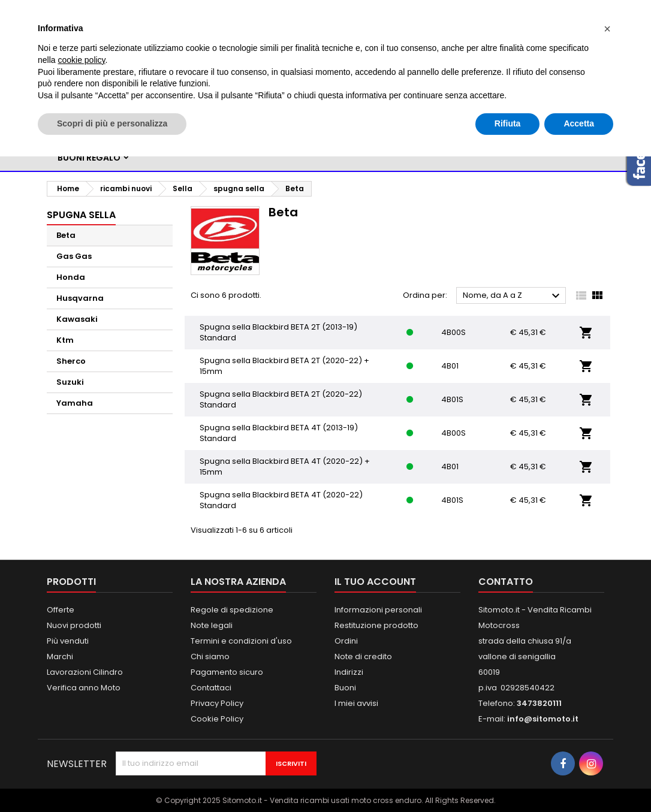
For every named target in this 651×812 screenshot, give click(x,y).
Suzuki (70, 382)
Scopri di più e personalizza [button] (112, 123)
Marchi (60, 656)
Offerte (61, 610)
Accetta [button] (579, 123)
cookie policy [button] (81, 60)
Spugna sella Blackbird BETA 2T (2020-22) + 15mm (284, 366)
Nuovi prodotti (74, 625)
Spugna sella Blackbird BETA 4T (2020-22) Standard (281, 500)
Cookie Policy (217, 719)
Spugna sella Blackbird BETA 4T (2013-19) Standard (279, 433)
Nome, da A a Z (513, 296)
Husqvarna (80, 298)
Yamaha (75, 403)
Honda (71, 277)
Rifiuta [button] (508, 123)
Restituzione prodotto (376, 625)
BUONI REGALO (89, 158)
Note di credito (363, 656)
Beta (66, 235)
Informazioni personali (378, 610)
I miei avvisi (356, 703)
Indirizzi (349, 672)
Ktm (65, 340)
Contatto (506, 582)
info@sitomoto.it (543, 719)
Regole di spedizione (232, 610)
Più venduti (68, 641)
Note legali (212, 625)
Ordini (346, 641)
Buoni (345, 688)
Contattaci (211, 688)
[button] (607, 29)
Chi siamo (210, 656)
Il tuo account (375, 582)
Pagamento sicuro (227, 672)
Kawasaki (77, 319)
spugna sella (81, 215)
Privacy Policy (217, 703)
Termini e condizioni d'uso (241, 641)
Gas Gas (74, 256)
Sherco (71, 361)
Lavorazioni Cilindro (85, 672)
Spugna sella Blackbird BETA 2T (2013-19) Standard (278, 332)
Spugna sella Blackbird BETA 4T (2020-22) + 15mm (285, 467)
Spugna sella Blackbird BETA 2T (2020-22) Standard (281, 399)
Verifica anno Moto (84, 688)
